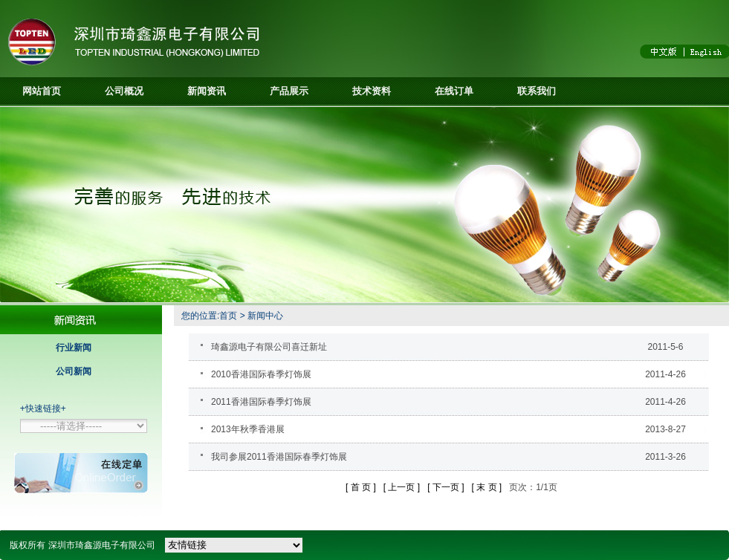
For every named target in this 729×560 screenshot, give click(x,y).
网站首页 (42, 91)
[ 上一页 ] (402, 487)
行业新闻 (74, 348)
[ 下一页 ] (445, 487)
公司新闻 (74, 371)
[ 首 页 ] (361, 487)
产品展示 (289, 91)
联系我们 (537, 91)
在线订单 (454, 91)
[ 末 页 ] (487, 487)
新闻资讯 (207, 91)
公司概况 (124, 91)
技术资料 (372, 91)
